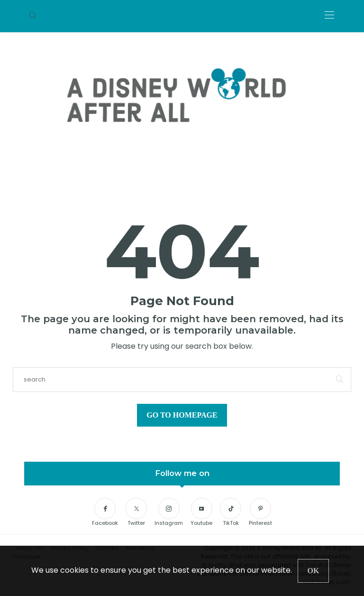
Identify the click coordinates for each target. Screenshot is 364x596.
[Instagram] (169, 512)
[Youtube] (201, 512)
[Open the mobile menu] (329, 15)
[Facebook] (105, 512)
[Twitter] (136, 512)
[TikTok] (231, 512)
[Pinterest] (260, 512)
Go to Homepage (182, 415)
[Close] (314, 571)
